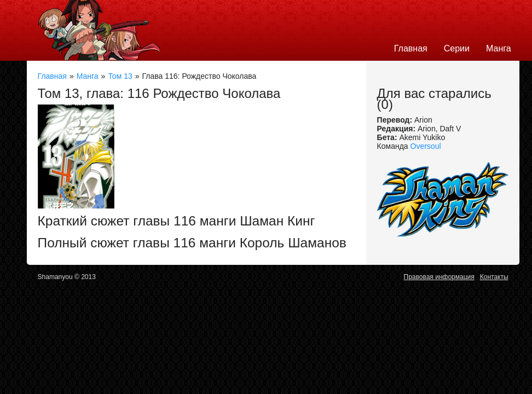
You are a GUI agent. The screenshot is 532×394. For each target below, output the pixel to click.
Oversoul (426, 146)
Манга (499, 48)
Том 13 (120, 76)
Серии (457, 48)
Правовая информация (439, 277)
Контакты (494, 277)
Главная (411, 48)
